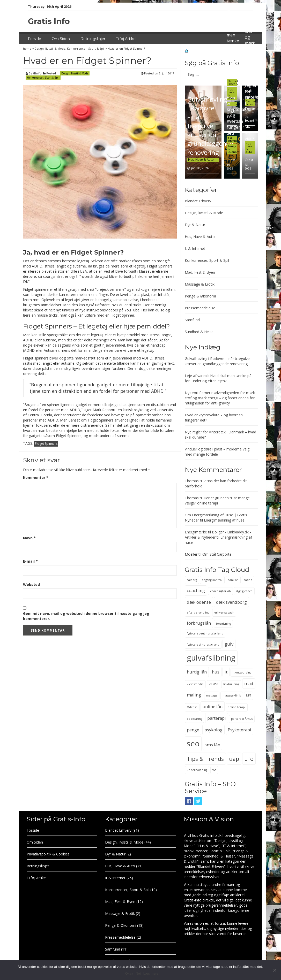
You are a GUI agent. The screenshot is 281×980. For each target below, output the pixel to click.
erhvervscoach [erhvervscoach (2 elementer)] (224, 612)
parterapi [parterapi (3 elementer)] (217, 718)
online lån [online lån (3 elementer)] (213, 706)
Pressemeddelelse (200, 308)
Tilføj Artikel (126, 39)
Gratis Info (49, 21)
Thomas (192, 481)
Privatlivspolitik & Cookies (48, 854)
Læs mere (151, 973)
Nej (138, 973)
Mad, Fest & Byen (200, 272)
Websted (31, 584)
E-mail (30, 561)
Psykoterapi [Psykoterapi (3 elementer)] (239, 730)
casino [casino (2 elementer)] (248, 580)
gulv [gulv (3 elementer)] (229, 644)
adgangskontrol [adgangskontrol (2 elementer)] (212, 580)
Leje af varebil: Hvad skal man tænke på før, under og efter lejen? (234, 41)
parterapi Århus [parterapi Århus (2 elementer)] (242, 719)
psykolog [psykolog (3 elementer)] (213, 730)
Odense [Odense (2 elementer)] (192, 707)
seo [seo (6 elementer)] (193, 744)
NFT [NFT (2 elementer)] (249, 695)
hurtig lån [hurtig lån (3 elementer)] (197, 672)
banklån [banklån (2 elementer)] (233, 580)
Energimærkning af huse (224, 520)
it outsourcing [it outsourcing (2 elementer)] (242, 672)
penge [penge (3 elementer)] (193, 730)
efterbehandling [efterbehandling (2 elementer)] (198, 612)
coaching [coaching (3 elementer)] (196, 590)
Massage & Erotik (200, 284)
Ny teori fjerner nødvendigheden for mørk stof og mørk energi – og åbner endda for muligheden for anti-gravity (220, 398)
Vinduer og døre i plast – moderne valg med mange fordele (217, 452)
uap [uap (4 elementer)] (234, 759)
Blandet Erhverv (233, 82)
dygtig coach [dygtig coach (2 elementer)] (244, 591)
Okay (129, 973)
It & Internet (233, 139)
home (28, 48)
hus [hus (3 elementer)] (216, 672)
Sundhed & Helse (199, 332)
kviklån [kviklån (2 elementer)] (213, 684)
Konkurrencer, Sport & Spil (86, 48)
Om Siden (61, 39)
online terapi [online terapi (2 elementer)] (237, 707)
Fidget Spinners (69, 436)
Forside (35, 39)
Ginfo (37, 73)
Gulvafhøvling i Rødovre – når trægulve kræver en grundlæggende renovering (210, 126)
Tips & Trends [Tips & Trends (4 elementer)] (205, 759)
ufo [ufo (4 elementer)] (249, 759)
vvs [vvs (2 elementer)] (214, 770)
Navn (29, 538)
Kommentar (36, 477)
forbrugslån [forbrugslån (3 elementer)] (199, 623)
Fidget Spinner (95, 252)
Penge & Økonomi (200, 296)
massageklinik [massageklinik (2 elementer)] (232, 695)
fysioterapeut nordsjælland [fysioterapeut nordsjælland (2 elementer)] (205, 633)
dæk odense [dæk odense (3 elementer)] (199, 602)
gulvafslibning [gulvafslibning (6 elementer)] (211, 658)
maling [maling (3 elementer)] (194, 695)
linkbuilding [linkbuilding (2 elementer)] (231, 684)
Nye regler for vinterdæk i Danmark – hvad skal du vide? (255, 109)
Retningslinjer (93, 39)
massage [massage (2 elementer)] (212, 695)
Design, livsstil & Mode (50, 48)
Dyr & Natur (195, 225)
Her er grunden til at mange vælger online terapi (217, 500)
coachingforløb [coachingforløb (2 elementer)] (220, 591)
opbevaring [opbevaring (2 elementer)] (194, 719)
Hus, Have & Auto (201, 160)
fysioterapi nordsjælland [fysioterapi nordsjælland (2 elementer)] (203, 645)
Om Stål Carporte (217, 554)
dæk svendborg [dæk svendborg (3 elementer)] (231, 602)
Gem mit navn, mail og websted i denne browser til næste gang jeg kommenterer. (86, 616)
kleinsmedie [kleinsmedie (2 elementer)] (195, 684)
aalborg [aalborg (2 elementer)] (192, 580)
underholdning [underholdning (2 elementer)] (197, 770)
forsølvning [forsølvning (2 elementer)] (223, 624)
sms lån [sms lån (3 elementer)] (212, 745)
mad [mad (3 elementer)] (249, 683)
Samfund (192, 320)
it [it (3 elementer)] (226, 672)
